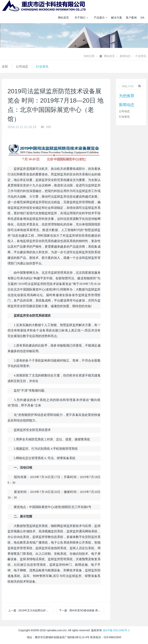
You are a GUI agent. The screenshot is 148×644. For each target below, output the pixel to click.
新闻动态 (125, 56)
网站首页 (63, 18)
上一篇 (31, 610)
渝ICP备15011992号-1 (116, 630)
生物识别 (76, 554)
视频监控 (22, 449)
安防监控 (91, 537)
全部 (5, 67)
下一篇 (82, 610)
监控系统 (57, 531)
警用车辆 (46, 576)
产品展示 (101, 18)
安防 (82, 236)
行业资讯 (141, 56)
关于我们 (81, 18)
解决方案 (117, 18)
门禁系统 (26, 554)
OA (142, 18)
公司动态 (22, 67)
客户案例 (131, 18)
